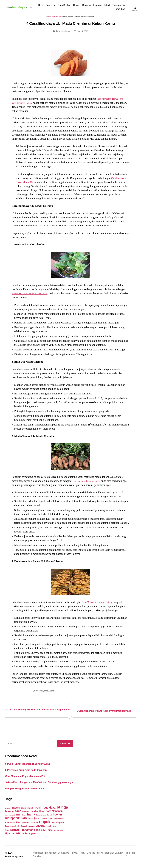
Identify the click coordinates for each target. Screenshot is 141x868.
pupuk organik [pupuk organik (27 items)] (58, 827)
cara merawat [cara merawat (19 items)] (10, 819)
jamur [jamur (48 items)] (37, 822)
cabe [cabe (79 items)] (18, 815)
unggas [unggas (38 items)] (32, 838)
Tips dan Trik (106, 9)
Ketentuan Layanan (115, 857)
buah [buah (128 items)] (38, 812)
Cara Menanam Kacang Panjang (100, 603)
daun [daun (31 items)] (18, 819)
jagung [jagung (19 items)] (30, 823)
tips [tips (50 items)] (50, 834)
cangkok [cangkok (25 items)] (26, 816)
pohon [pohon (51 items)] (34, 827)
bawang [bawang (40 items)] (16, 812)
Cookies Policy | (97, 857)
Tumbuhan (120, 9)
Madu (47, 692)
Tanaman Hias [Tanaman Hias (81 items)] (31, 834)
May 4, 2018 (83, 32)
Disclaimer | (53, 857)
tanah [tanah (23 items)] (55, 830)
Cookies (38, 861)
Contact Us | (66, 857)
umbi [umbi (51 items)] (24, 838)
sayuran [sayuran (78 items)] (41, 830)
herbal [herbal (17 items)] (49, 819)
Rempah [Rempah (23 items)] (24, 830)
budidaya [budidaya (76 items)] (50, 812)
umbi (53, 692)
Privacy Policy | (80, 857)
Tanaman (65, 6)
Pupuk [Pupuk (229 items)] (45, 826)
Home (56, 6)
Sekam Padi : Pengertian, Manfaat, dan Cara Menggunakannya (39, 786)
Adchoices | (40, 857)
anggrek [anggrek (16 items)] (8, 812)
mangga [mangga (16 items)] (44, 823)
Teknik (122, 6)
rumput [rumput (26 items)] (31, 830)
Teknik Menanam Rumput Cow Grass (32, 294)
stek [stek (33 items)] (49, 830)
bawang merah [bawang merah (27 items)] (27, 812)
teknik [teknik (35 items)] (44, 834)
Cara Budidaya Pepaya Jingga (88, 482)
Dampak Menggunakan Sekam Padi (24, 793)
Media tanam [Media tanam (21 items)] (59, 823)
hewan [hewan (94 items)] (57, 819)
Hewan (91, 6)
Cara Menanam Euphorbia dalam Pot (25, 780)
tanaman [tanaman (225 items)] (13, 834)
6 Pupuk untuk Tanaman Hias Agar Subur (28, 768)
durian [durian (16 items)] (24, 819)
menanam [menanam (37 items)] (10, 827)
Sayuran (101, 6)
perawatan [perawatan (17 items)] (26, 827)
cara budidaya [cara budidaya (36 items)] (37, 815)
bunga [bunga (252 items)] (62, 811)
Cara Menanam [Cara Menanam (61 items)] (54, 815)
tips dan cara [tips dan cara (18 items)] (58, 834)
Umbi (60, 18)
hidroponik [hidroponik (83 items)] (12, 822)
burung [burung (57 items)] (9, 815)
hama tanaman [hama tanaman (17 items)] (41, 819)
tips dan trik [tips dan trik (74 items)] (13, 837)
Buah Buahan (79, 6)
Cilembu (40, 692)
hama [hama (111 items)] (31, 819)
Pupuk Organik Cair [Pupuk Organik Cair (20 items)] (12, 830)
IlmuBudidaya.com (15, 861)
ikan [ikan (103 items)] (24, 822)
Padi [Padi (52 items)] (19, 827)
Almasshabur (64, 32)
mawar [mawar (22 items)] (51, 823)
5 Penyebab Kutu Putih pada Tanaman (26, 774)
